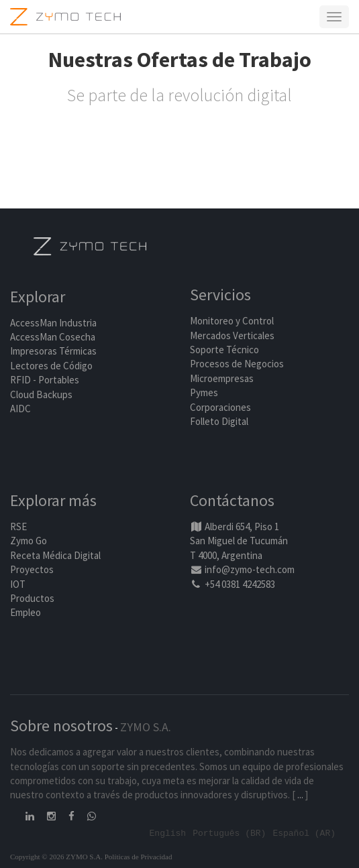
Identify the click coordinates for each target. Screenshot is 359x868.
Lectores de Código (51, 366)
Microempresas (222, 378)
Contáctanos (232, 500)
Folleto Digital (220, 421)
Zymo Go (29, 541)
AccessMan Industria (53, 323)
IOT (18, 584)
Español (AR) (304, 832)
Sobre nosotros (61, 726)
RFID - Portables (45, 380)
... (300, 795)
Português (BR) (229, 832)
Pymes (204, 392)
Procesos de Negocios (237, 364)
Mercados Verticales (232, 335)
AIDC (20, 409)
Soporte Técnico (224, 350)
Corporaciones (220, 407)
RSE (18, 526)
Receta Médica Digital (55, 555)
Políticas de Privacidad (139, 857)
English (168, 832)
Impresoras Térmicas (53, 351)
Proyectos (32, 569)
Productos (32, 598)
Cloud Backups (41, 394)
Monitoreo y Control (232, 321)
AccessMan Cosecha (53, 337)
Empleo (25, 612)
